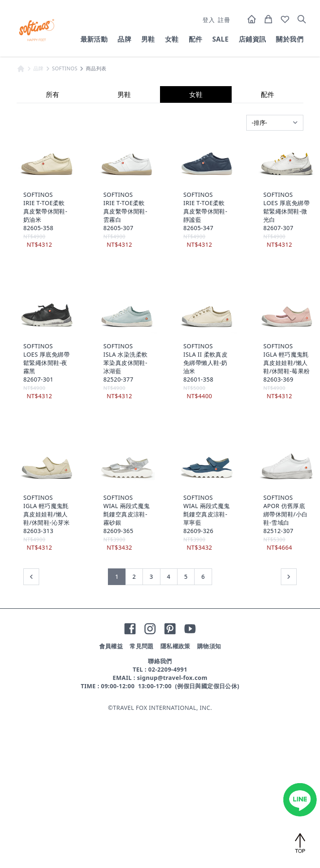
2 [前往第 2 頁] (134, 729)
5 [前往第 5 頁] (186, 729)
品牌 (124, 39)
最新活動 (94, 39)
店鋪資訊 (252, 39)
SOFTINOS (65, 221)
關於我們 (290, 39)
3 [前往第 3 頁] (151, 729)
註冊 (224, 20)
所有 (52, 247)
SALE (220, 39)
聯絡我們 (160, 814)
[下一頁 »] (289, 729)
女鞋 (172, 39)
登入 (209, 20)
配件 (196, 39)
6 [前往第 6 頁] (203, 729)
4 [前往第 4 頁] (169, 729)
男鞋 (148, 39)
